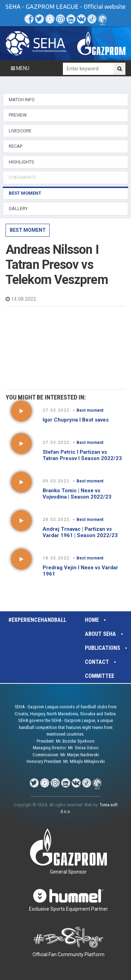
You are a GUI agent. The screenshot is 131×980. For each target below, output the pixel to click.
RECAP (16, 146)
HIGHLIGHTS (21, 162)
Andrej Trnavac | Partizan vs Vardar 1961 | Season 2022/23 (80, 532)
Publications (103, 648)
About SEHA (100, 634)
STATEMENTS (22, 177)
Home (92, 620)
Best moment (28, 230)
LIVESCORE (20, 131)
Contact (97, 662)
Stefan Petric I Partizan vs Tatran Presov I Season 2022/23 (82, 455)
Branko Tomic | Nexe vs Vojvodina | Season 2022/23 (77, 494)
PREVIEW (18, 115)
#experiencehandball (37, 620)
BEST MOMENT (25, 193)
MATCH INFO (22, 100)
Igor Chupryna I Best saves (76, 420)
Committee (100, 676)
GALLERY (18, 208)
